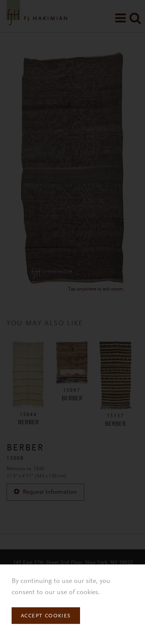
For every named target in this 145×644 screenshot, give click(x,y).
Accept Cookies (46, 616)
